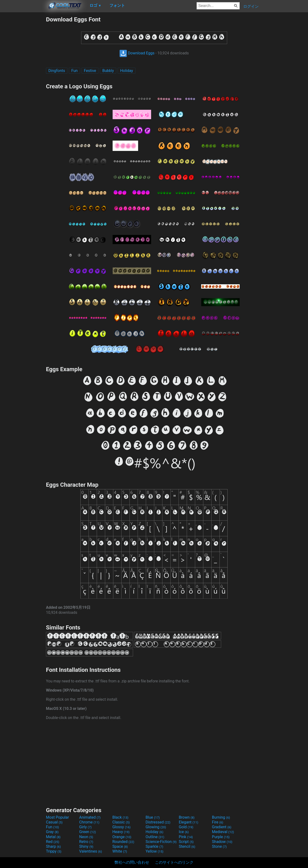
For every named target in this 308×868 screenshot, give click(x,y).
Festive (90, 71)
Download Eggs (137, 53)
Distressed (158, 822)
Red (53, 842)
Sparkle (154, 846)
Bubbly (108, 71)
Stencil (187, 846)
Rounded (123, 842)
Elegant (189, 822)
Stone (219, 846)
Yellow (154, 851)
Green (88, 832)
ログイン (251, 6)
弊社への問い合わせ (132, 862)
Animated (90, 817)
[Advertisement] (23, 88)
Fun (74, 71)
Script (186, 842)
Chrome (89, 822)
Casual (54, 822)
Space (120, 846)
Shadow (222, 842)
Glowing (156, 827)
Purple (221, 837)
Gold (186, 827)
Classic (121, 822)
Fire (218, 822)
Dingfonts (57, 71)
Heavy (121, 832)
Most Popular (58, 817)
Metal (53, 837)
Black (120, 817)
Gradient (222, 827)
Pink (186, 837)
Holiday (127, 71)
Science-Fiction (161, 842)
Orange (122, 837)
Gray (52, 832)
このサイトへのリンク (174, 862)
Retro (86, 842)
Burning (221, 817)
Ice (184, 832)
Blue (153, 817)
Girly (85, 827)
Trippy (54, 851)
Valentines (91, 851)
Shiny (86, 846)
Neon (86, 837)
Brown (187, 817)
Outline (155, 837)
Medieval (223, 832)
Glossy (122, 827)
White (120, 851)
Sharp (53, 846)
